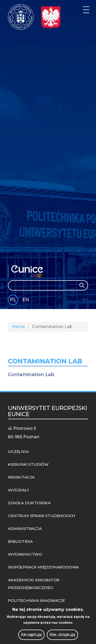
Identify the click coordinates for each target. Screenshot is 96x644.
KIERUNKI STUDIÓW (28, 464)
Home (18, 327)
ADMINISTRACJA (25, 529)
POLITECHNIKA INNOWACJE (36, 600)
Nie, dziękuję (62, 635)
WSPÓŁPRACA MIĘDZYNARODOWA (43, 567)
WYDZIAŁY (18, 490)
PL (13, 300)
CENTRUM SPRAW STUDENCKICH (42, 516)
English (26, 301)
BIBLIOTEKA (20, 541)
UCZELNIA (18, 451)
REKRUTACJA (21, 477)
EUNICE (28, 271)
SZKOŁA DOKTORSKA (29, 503)
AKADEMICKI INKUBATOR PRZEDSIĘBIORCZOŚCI (34, 584)
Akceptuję (31, 635)
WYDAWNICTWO (25, 554)
